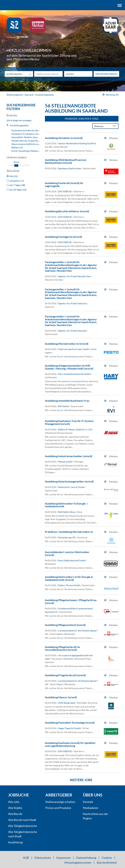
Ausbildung (15, 842)
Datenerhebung (86, 858)
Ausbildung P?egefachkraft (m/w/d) (65, 675)
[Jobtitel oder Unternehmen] (48, 74)
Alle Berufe (15, 814)
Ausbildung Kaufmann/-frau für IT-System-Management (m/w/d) (70, 422)
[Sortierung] (102, 126)
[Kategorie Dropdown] (30, 74)
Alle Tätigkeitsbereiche (23, 826)
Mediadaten (91, 808)
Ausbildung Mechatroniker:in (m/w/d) (67, 344)
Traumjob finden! (106, 74)
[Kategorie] (16, 74)
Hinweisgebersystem (78, 862)
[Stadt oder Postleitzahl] (78, 74)
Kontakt (88, 802)
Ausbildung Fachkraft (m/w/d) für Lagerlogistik (64, 184)
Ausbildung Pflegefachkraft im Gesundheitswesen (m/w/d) (62, 648)
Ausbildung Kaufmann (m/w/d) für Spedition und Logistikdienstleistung (70, 744)
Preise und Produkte (58, 808)
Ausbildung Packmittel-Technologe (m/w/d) (70, 723)
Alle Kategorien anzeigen (19, 120)
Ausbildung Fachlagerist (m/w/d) (63, 237)
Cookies (107, 858)
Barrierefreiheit (107, 862)
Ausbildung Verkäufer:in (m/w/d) (64, 138)
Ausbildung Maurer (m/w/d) (61, 697)
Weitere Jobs (81, 780)
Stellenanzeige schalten (60, 802)
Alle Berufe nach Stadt (22, 820)
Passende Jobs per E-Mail (82, 119)
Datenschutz (43, 858)
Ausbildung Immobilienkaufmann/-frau (67, 401)
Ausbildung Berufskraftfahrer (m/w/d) (67, 211)
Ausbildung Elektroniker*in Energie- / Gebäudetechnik (66, 505)
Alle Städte (15, 808)
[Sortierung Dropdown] (115, 126)
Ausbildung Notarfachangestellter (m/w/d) (69, 481)
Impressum (63, 858)
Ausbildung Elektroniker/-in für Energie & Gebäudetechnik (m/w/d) (69, 578)
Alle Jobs (14, 802)
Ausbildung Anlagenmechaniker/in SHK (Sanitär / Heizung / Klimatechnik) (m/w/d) (69, 367)
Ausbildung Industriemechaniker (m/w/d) (69, 456)
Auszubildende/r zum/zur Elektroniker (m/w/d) (67, 553)
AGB (26, 858)
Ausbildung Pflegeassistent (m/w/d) (65, 625)
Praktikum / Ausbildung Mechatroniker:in (69, 532)
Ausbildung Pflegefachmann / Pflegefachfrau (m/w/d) (71, 601)
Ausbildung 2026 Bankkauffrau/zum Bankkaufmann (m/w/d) (66, 161)
